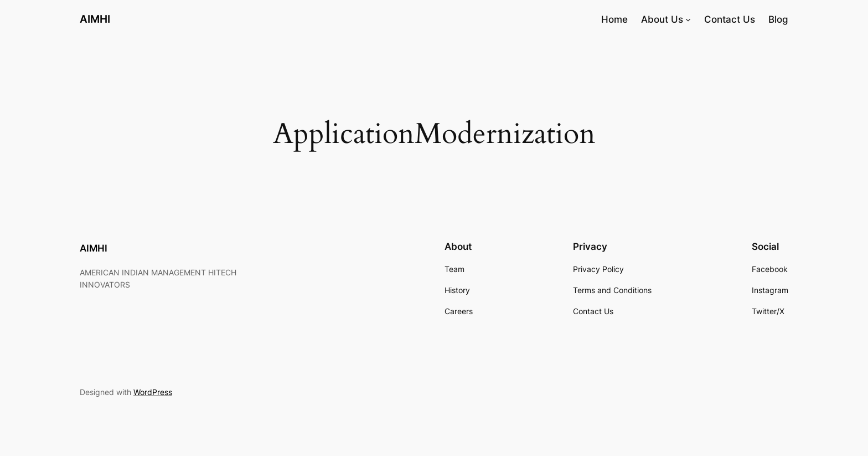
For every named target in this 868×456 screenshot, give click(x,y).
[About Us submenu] (688, 19)
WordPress (153, 392)
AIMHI (95, 19)
